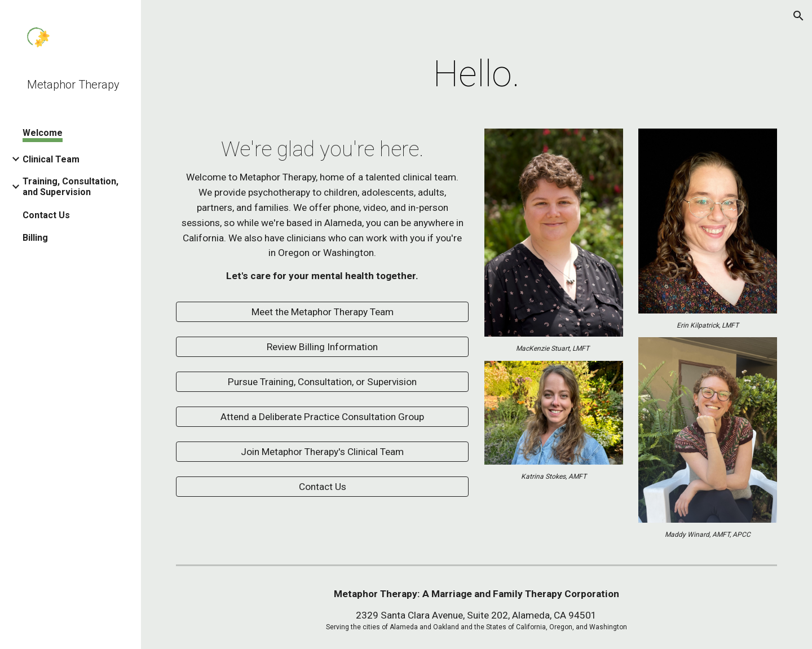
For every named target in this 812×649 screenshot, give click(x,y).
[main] (477, 74)
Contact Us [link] (46, 215)
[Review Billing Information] (323, 347)
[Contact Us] (323, 487)
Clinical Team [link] (51, 159)
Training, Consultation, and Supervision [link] (70, 187)
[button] (798, 16)
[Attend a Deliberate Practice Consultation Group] (323, 417)
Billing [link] (35, 238)
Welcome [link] (43, 133)
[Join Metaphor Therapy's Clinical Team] (323, 452)
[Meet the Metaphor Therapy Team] (323, 312)
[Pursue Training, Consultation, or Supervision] (323, 382)
